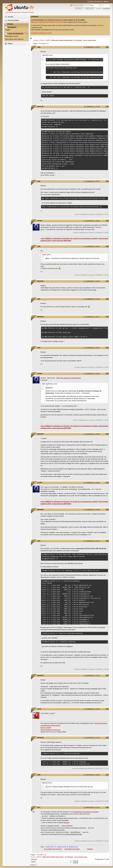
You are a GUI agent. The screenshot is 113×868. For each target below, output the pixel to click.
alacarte (66, 823)
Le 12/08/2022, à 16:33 (92, 281)
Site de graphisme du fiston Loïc (51, 730)
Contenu (90, 2)
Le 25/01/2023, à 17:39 (92, 738)
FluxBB (106, 859)
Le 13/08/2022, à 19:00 (92, 483)
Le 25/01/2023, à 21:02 (92, 807)
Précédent (42, 44)
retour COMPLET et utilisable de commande (55, 239)
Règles (8, 30)
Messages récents (12, 36)
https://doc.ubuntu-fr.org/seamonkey (69, 378)
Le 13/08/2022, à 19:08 (92, 510)
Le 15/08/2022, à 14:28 (92, 676)
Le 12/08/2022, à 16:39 (92, 299)
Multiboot (90, 849)
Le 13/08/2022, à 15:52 (92, 348)
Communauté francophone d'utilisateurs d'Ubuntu (20, 12)
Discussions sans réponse (14, 39)
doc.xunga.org (69, 22)
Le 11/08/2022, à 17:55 (92, 107)
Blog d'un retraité (46, 728)
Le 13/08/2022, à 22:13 (92, 541)
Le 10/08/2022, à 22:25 (92, 47)
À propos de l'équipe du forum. (42, 33)
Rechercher (99, 2)
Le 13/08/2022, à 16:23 (92, 374)
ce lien (99, 25)
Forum (42, 40)
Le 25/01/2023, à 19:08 (92, 775)
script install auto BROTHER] (62, 241)
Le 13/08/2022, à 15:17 (92, 317)
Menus (106, 2)
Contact (33, 865)
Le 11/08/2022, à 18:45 (92, 221)
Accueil (36, 40)
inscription (106, 9)
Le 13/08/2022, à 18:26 (92, 434)
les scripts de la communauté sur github (84, 239)
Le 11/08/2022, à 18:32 (92, 181)
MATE (48, 40)
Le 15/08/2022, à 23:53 (92, 709)
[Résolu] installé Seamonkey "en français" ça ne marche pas (74, 40)
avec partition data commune (53, 849)
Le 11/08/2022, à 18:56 (92, 246)
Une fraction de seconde (72, 849)
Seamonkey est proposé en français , (86, 812)
